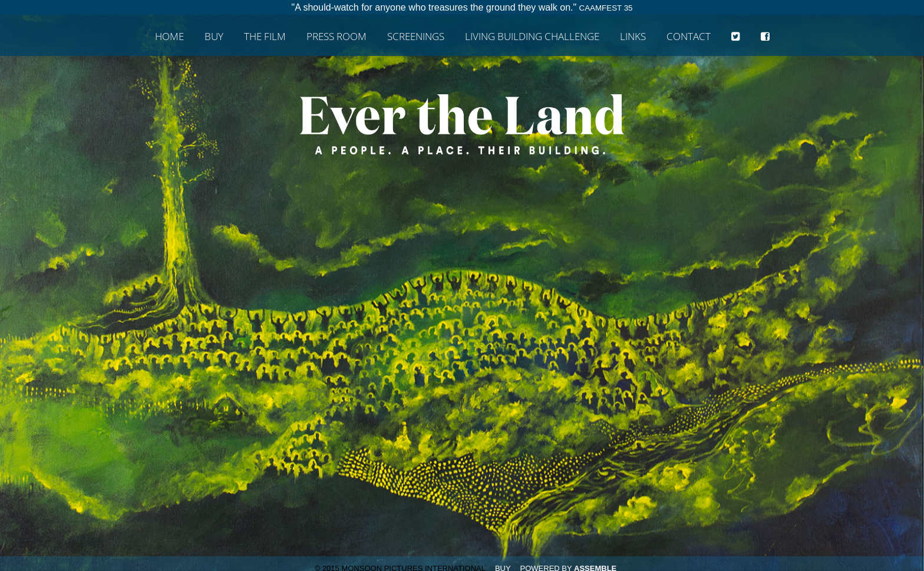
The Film (265, 37)
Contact (689, 37)
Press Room (336, 37)
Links (633, 37)
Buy (214, 37)
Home (169, 37)
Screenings (416, 37)
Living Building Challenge (532, 37)
